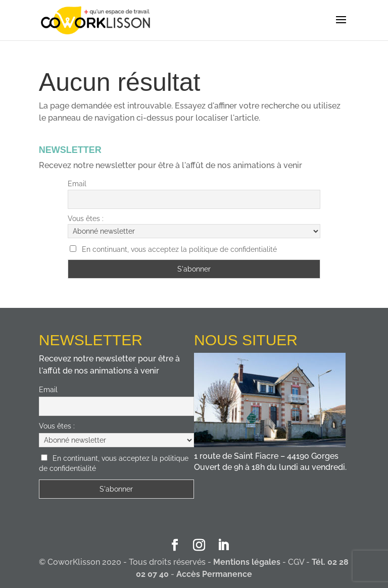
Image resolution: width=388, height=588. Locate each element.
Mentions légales (247, 562)
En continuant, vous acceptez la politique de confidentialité (179, 249)
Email (77, 184)
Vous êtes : (86, 219)
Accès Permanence (214, 574)
